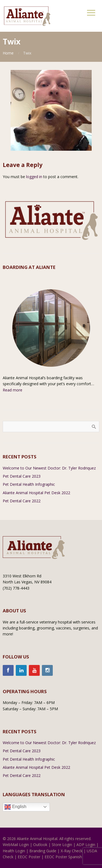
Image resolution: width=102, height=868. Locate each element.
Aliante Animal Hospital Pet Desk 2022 (36, 493)
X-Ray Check (72, 851)
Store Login (62, 845)
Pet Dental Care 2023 (22, 476)
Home (8, 53)
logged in (34, 177)
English (15, 807)
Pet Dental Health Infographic (29, 484)
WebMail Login (16, 845)
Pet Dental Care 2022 (22, 501)
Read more (13, 390)
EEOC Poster (29, 857)
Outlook (40, 845)
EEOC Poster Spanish (63, 857)
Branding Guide (43, 851)
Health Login (14, 851)
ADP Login (86, 845)
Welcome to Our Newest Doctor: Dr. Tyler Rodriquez (49, 468)
